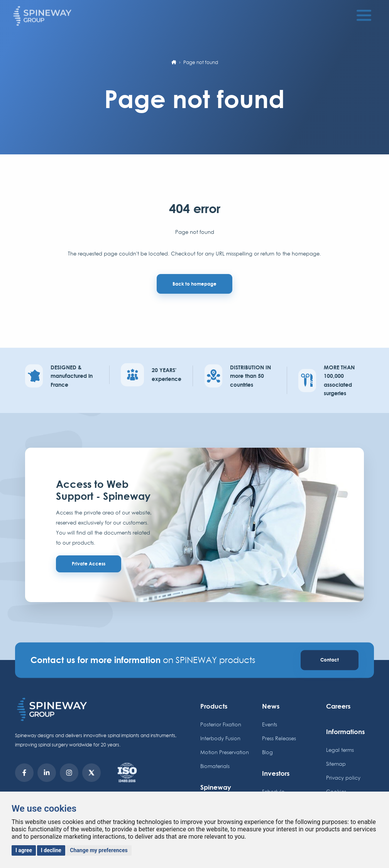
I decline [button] (51, 850)
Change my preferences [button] (99, 850)
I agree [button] (24, 850)
